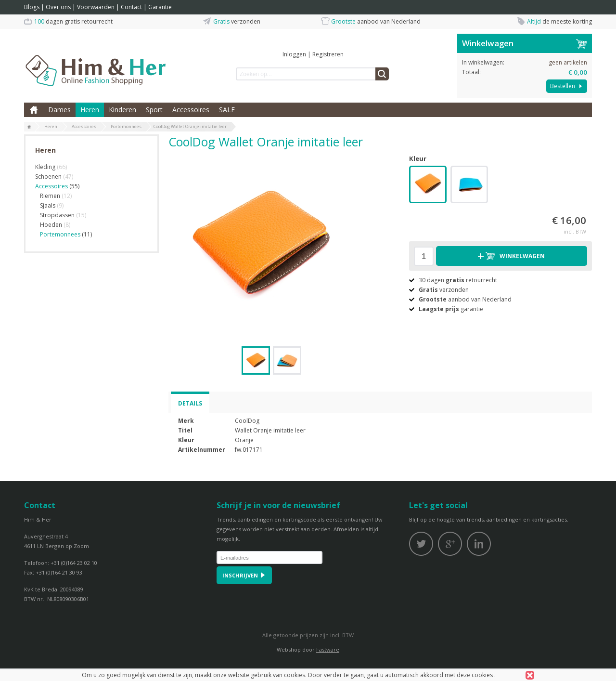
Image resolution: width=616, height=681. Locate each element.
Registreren (328, 54)
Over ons (58, 7)
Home (34, 110)
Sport (154, 110)
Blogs (32, 7)
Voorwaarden (96, 7)
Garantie (160, 7)
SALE (227, 110)
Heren (90, 110)
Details (190, 403)
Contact (131, 7)
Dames (59, 110)
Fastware (328, 649)
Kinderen (122, 110)
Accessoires (191, 110)
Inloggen (294, 54)
